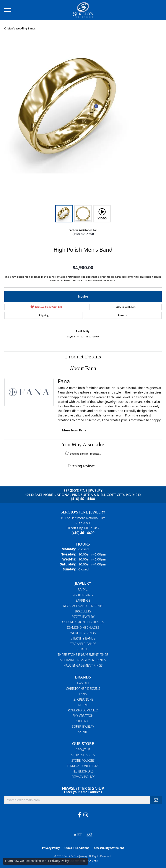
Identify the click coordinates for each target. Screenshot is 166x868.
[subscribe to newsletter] (156, 800)
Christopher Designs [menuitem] (83, 689)
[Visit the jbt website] (78, 835)
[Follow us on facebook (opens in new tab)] (80, 815)
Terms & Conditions (83, 766)
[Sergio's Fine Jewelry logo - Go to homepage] (83, 10)
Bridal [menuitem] (83, 590)
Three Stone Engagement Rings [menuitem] (83, 655)
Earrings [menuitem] (83, 600)
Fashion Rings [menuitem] (83, 595)
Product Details (83, 357)
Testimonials (83, 771)
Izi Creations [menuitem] (83, 699)
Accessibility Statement (109, 848)
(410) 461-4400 (83, 234)
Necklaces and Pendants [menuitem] (83, 606)
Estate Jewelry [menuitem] (83, 617)
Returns (123, 315)
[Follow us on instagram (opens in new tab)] (86, 815)
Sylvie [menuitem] (83, 732)
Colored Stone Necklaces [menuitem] (83, 622)
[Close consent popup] (84, 861)
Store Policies (83, 760)
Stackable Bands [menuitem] (83, 644)
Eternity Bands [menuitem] (83, 638)
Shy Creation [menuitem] (83, 716)
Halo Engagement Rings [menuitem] (83, 665)
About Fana (83, 369)
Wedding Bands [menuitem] (83, 633)
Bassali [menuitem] (83, 683)
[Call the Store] (83, 533)
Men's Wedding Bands (22, 28)
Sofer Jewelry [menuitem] (83, 726)
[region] (83, 122)
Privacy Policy (83, 777)
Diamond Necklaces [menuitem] (83, 628)
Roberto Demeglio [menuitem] (83, 710)
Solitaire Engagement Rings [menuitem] (83, 660)
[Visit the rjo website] (89, 835)
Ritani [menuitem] (83, 705)
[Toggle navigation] (8, 10)
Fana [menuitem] (83, 694)
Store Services (83, 755)
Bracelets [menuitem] (83, 611)
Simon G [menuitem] (83, 721)
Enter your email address (83, 792)
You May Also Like (83, 445)
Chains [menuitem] (83, 649)
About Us (83, 750)
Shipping (44, 315)
